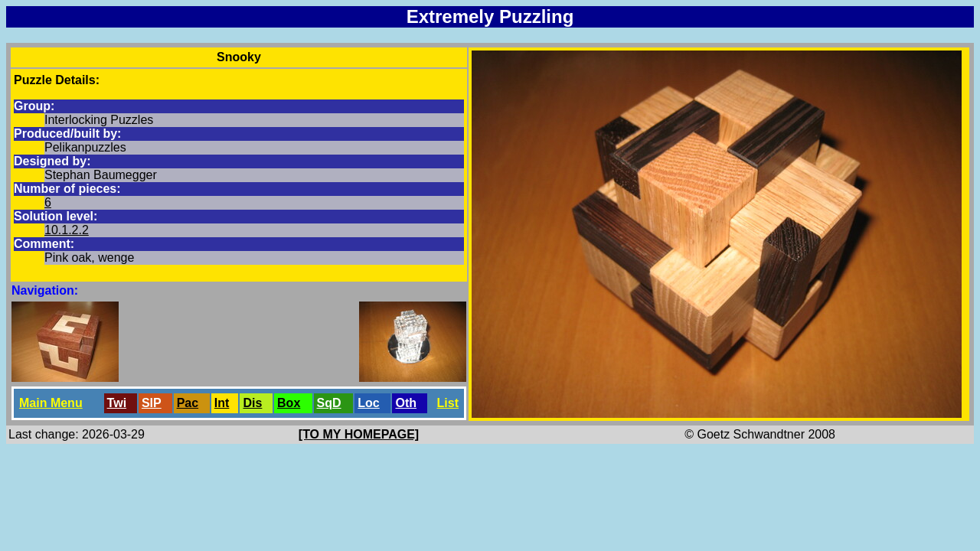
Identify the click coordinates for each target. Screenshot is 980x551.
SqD (329, 403)
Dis (252, 403)
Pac (188, 403)
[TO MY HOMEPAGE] (359, 434)
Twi (117, 403)
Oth (406, 403)
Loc (368, 403)
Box (289, 403)
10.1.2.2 (67, 230)
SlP (152, 403)
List (448, 403)
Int (222, 403)
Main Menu (51, 403)
